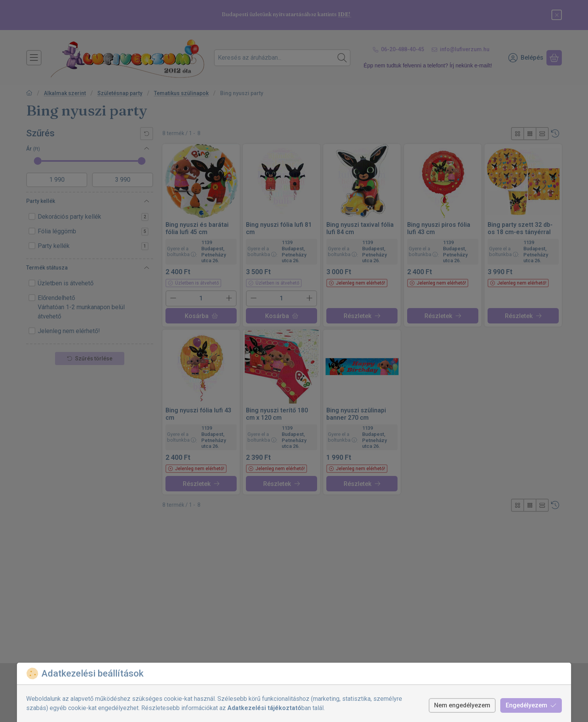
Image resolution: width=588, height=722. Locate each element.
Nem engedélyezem (462, 705)
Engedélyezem (531, 705)
